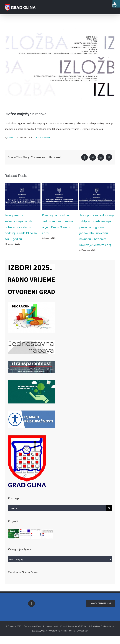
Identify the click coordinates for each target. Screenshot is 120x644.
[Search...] (57, 508)
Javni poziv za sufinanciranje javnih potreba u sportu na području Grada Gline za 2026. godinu (21, 227)
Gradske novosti (43, 138)
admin (10, 138)
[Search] (109, 508)
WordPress (61, 626)
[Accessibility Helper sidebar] (116, 4)
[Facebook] (31, 603)
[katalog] (60, 68)
